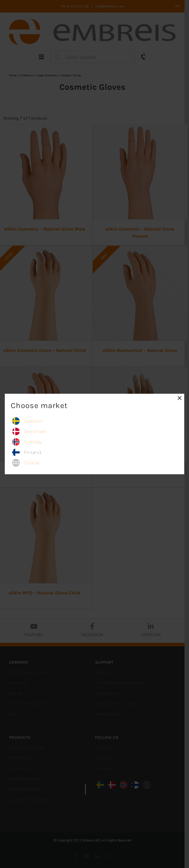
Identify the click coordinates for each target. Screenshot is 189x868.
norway (33, 442)
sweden (34, 421)
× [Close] (179, 398)
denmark (35, 431)
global (32, 463)
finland (33, 452)
